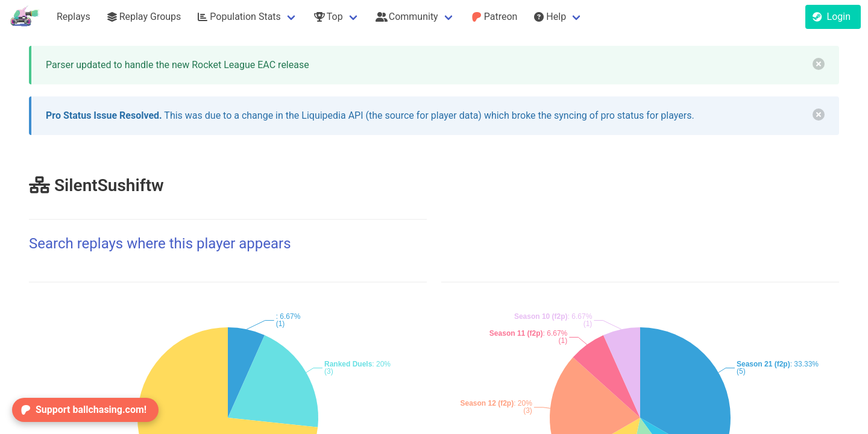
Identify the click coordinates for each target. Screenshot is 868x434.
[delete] (819, 64)
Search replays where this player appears (160, 244)
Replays (74, 17)
